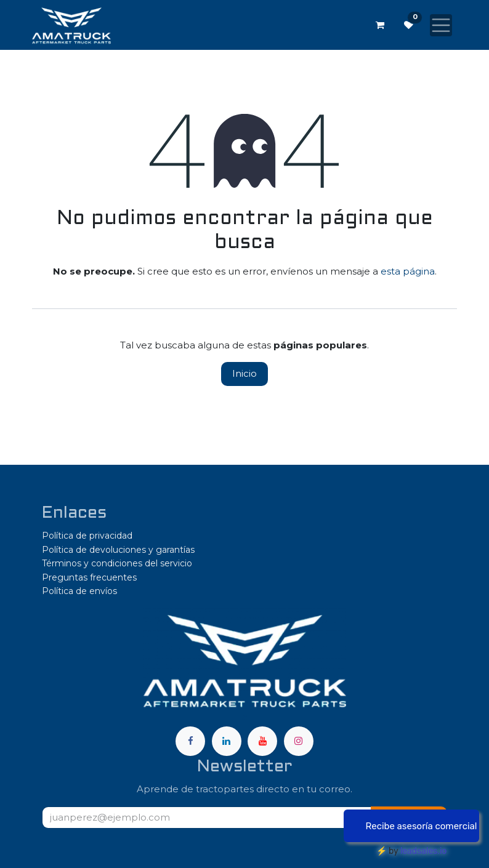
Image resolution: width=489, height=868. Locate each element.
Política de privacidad (87, 536)
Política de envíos (79, 591)
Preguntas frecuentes (89, 577)
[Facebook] (190, 741)
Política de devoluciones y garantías (118, 550)
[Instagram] (299, 741)
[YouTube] (262, 741)
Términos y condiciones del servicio (117, 563)
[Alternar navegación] (441, 25)
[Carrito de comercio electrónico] (380, 25)
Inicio (244, 373)
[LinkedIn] (227, 741)
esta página (408, 271)
